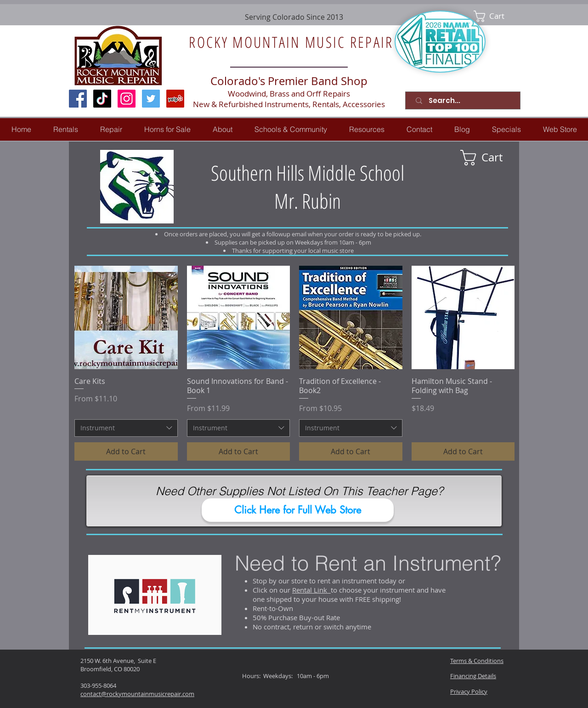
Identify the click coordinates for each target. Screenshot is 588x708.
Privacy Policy (469, 691)
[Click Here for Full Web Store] (298, 510)
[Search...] (465, 100)
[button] (111, 129)
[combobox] (126, 428)
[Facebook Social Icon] (78, 99)
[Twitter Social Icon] (151, 99)
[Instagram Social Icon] (127, 99)
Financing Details (473, 676)
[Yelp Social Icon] (175, 99)
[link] (495, 16)
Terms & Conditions (477, 661)
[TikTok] (102, 99)
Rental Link (311, 590)
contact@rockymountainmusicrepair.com (137, 694)
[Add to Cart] (126, 451)
